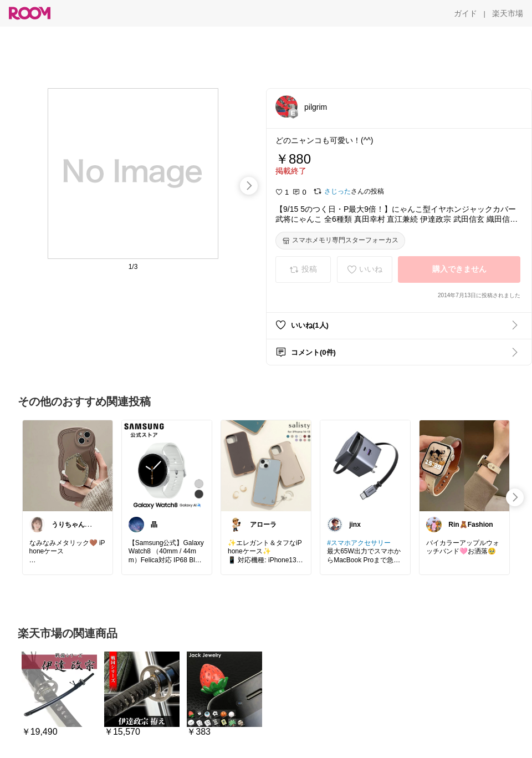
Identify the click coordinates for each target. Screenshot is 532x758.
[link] (68, 465)
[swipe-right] (249, 186)
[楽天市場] (508, 13)
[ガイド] (465, 13)
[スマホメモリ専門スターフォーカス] (340, 241)
